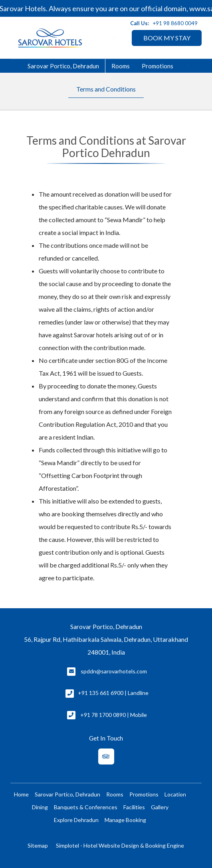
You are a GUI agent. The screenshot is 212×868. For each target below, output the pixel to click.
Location (175, 794)
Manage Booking (125, 820)
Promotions (158, 66)
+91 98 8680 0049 (175, 23)
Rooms (121, 66)
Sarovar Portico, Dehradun (63, 66)
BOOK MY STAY (167, 38)
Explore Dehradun (76, 820)
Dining (40, 807)
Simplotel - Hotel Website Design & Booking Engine (120, 845)
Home (21, 794)
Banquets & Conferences (86, 807)
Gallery (160, 807)
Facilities (134, 807)
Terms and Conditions (106, 89)
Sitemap (38, 845)
